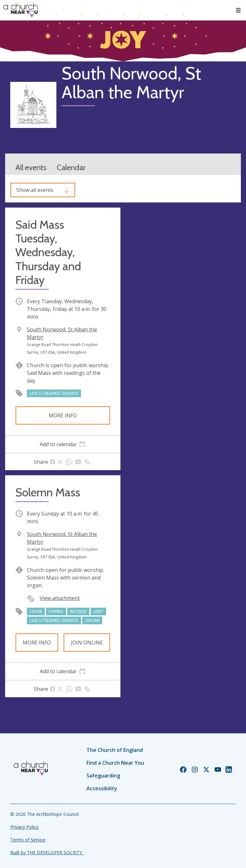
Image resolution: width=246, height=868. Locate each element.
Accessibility (102, 788)
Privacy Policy (24, 827)
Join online (87, 643)
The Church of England (115, 750)
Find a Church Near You (115, 763)
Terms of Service (28, 840)
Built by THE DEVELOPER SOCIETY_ (47, 852)
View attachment (60, 598)
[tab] (63, 444)
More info (63, 415)
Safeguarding (103, 776)
